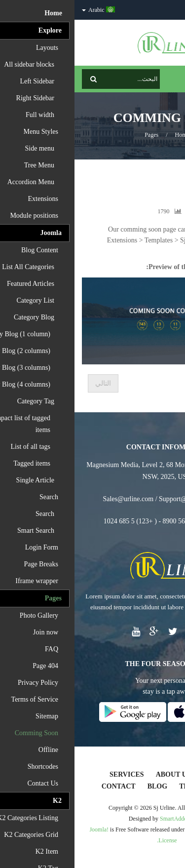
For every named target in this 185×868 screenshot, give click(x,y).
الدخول (168, 10)
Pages (77, 135)
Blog (83, 786)
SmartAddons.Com (108, 819)
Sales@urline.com (54, 499)
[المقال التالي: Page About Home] (29, 383)
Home (108, 135)
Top (174, 173)
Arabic (24, 10)
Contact (44, 786)
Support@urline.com (113, 499)
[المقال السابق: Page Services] (160, 383)
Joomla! (24, 829)
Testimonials (131, 786)
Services (52, 774)
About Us (99, 774)
